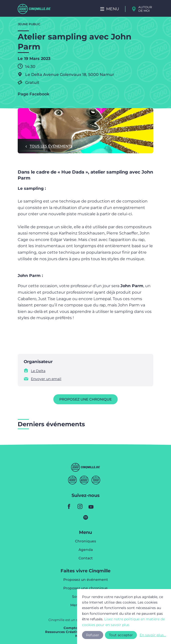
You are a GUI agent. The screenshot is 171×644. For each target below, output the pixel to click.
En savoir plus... (148, 633)
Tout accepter (121, 633)
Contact (86, 558)
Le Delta (38, 371)
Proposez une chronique (85, 399)
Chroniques (85, 541)
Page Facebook (34, 94)
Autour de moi (145, 9)
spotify (85, 517)
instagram (80, 506)
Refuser (93, 633)
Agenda (86, 550)
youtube (91, 506)
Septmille (96, 480)
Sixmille (84, 480)
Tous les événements (51, 146)
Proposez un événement (86, 580)
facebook (69, 506)
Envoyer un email (46, 379)
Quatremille (72, 480)
